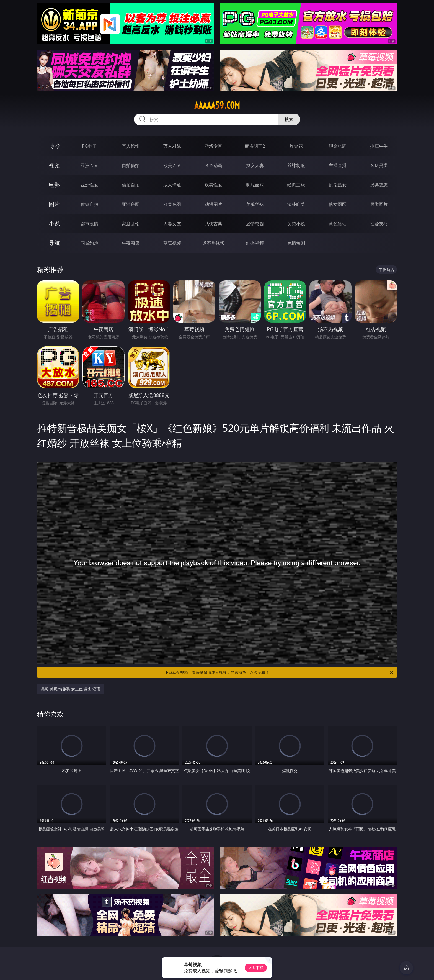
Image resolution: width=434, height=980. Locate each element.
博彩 (54, 146)
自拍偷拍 (131, 165)
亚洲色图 (131, 204)
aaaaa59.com (217, 105)
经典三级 (296, 185)
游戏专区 (213, 146)
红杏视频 (255, 243)
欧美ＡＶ (172, 165)
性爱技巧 (379, 224)
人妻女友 (172, 224)
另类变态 (379, 185)
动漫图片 (213, 204)
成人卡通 (172, 185)
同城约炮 (89, 243)
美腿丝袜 (255, 204)
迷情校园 (255, 224)
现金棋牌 (338, 146)
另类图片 (379, 204)
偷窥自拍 (89, 204)
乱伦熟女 (338, 185)
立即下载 (256, 968)
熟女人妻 (255, 165)
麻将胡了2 (255, 146)
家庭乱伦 (131, 224)
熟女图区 (338, 204)
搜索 (289, 119)
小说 (54, 223)
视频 (54, 165)
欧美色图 (172, 204)
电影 (54, 185)
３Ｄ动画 (213, 165)
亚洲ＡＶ (89, 165)
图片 (54, 204)
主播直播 (338, 165)
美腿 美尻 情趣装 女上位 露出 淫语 (71, 689)
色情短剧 (296, 243)
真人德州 (131, 146)
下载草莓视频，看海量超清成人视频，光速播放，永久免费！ (279, 672)
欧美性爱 (213, 185)
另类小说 (296, 224)
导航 (54, 243)
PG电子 (89, 146)
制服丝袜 (255, 185)
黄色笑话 (338, 224)
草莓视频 (172, 243)
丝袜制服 (296, 165)
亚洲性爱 (89, 185)
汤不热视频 (213, 243)
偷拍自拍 (131, 185)
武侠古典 (213, 224)
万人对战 (172, 146)
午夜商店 (131, 243)
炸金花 (296, 146)
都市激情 (89, 224)
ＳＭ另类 (379, 165)
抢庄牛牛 (379, 146)
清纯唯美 (296, 204)
